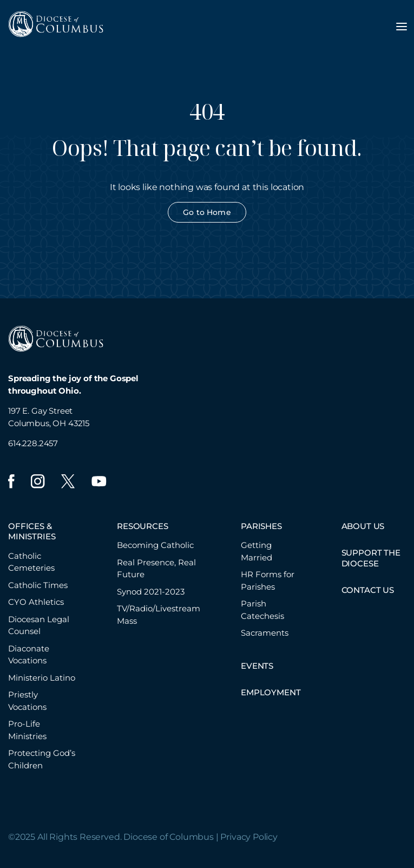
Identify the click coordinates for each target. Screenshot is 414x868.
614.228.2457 (33, 443)
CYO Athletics (36, 602)
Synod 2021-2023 (151, 592)
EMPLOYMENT (271, 692)
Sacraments (265, 633)
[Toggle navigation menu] (402, 27)
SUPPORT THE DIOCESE (371, 558)
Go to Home (207, 212)
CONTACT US (368, 590)
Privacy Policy (249, 837)
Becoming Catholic (155, 545)
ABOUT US (363, 526)
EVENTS (257, 666)
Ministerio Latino (42, 678)
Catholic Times (38, 585)
